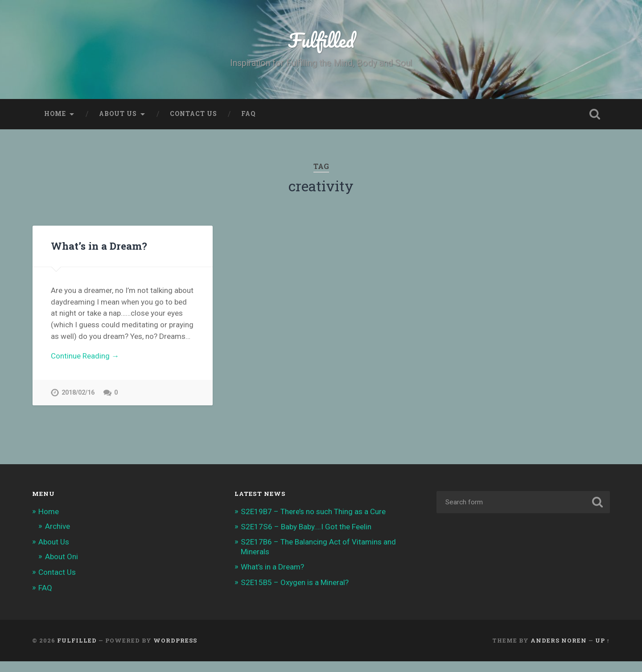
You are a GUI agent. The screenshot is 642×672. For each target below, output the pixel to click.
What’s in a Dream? (99, 246)
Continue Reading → (85, 356)
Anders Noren (559, 640)
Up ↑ (603, 640)
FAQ (248, 114)
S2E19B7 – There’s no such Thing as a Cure (313, 511)
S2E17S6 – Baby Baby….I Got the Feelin (306, 527)
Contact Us (193, 114)
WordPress (175, 640)
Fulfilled (321, 40)
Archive (58, 526)
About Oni (62, 557)
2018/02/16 (78, 393)
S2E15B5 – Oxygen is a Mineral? (295, 582)
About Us (118, 114)
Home (55, 114)
